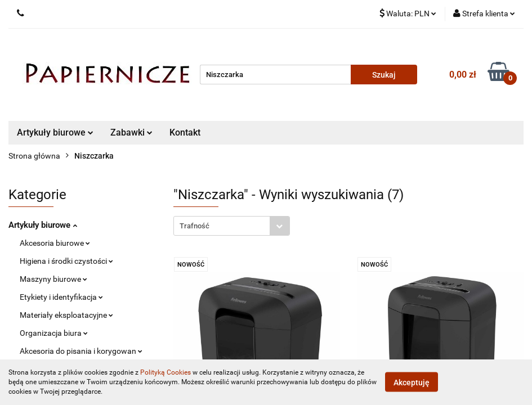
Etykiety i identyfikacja (61, 297)
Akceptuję (412, 382)
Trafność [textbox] (195, 226)
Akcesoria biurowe (55, 243)
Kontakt (185, 132)
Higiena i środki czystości (66, 261)
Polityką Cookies (166, 372)
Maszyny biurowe (53, 279)
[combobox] (232, 226)
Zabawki (131, 132)
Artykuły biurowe (55, 132)
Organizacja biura (54, 333)
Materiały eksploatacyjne (66, 315)
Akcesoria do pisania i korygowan (81, 351)
